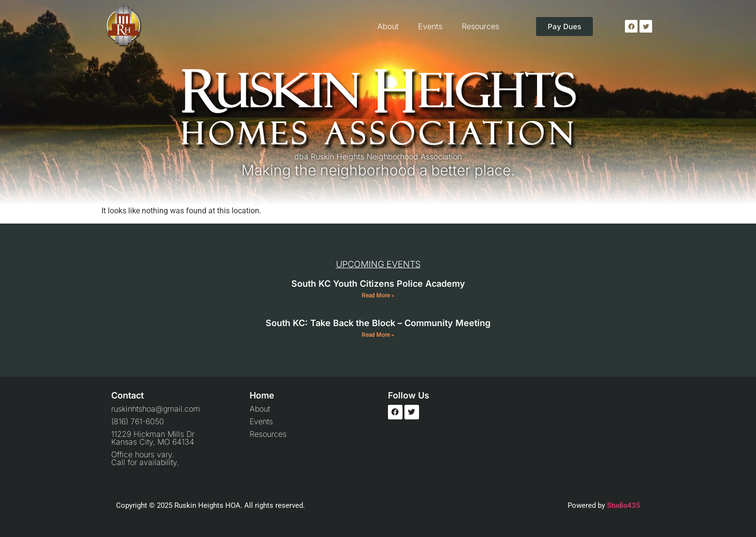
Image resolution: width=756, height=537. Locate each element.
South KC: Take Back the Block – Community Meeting (378, 323)
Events (430, 26)
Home (262, 395)
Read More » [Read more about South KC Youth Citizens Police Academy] (378, 295)
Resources (480, 26)
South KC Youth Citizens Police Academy (378, 284)
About (388, 26)
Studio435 (624, 505)
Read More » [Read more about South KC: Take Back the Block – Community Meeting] (378, 335)
